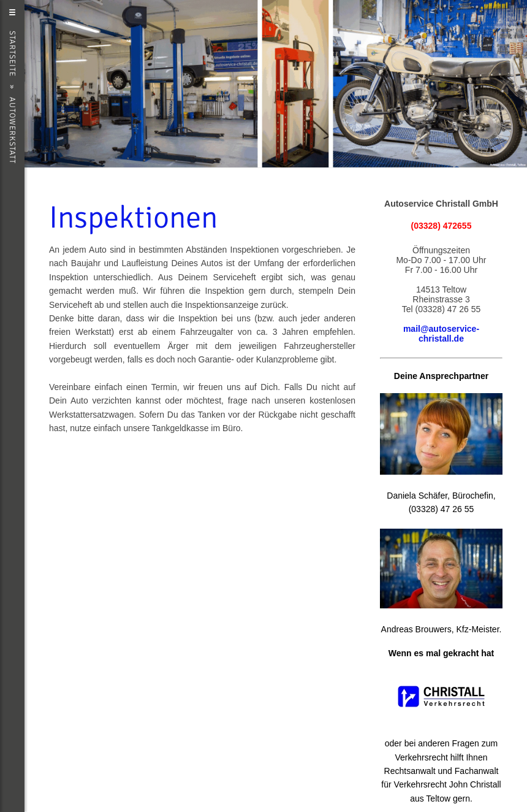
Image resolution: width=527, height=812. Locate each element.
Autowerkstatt (12, 130)
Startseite (12, 54)
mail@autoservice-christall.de (441, 334)
